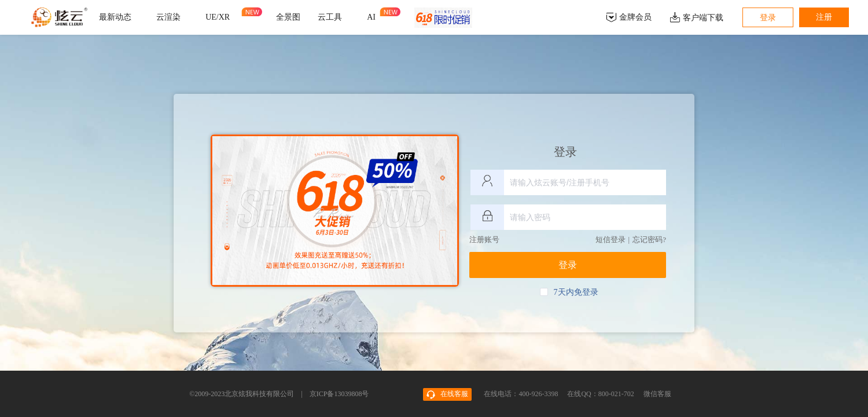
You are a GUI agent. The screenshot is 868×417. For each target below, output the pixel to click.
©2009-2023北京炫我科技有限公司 (242, 394)
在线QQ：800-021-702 (601, 394)
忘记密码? (649, 240)
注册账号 (484, 240)
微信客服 (657, 394)
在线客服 (447, 394)
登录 (768, 18)
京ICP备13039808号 (339, 394)
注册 (824, 17)
